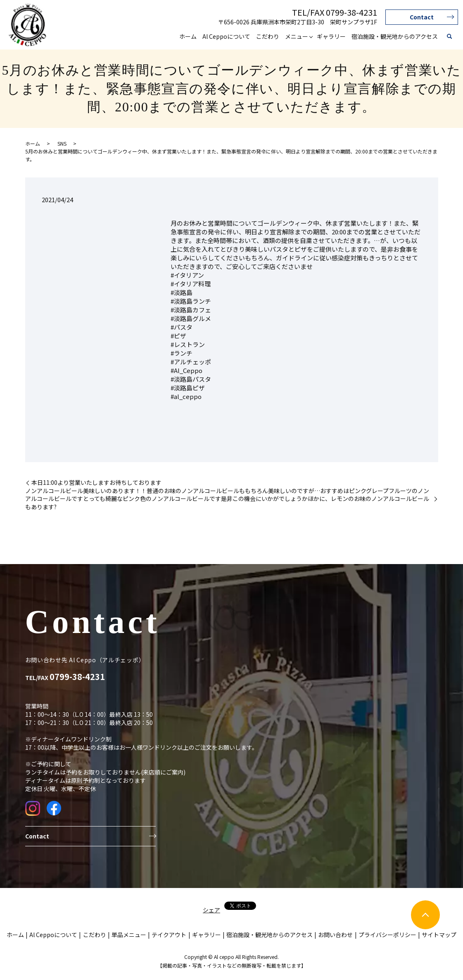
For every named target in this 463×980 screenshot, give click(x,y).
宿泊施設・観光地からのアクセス (395, 36)
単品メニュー (129, 935)
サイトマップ (439, 935)
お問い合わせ (335, 935)
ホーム (188, 36)
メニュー (297, 36)
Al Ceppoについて (226, 36)
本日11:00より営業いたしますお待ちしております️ (96, 483)
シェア (211, 910)
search (449, 37)
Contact (422, 17)
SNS (62, 143)
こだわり (268, 36)
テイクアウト (169, 935)
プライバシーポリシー (387, 935)
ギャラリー (331, 36)
